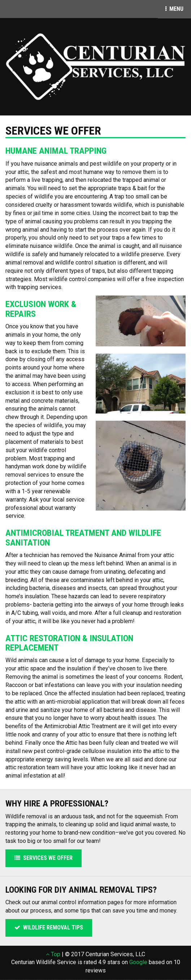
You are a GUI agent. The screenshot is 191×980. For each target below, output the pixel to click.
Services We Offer (44, 858)
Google (138, 962)
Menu (178, 8)
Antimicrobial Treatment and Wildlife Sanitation (83, 538)
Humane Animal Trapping (56, 151)
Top (53, 954)
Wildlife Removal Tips (49, 927)
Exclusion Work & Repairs (41, 309)
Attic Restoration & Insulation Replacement (69, 643)
